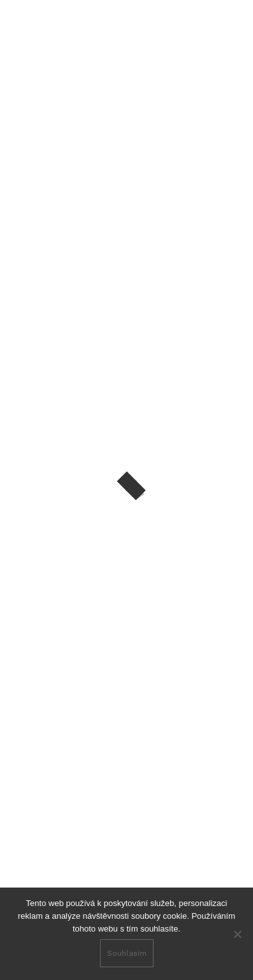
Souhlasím (127, 953)
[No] (237, 934)
